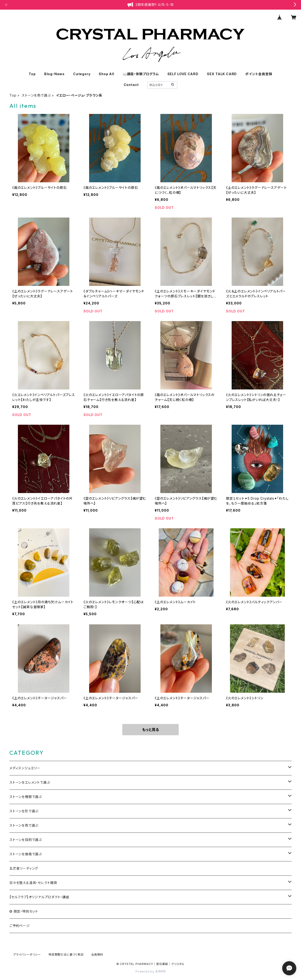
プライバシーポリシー (27, 955)
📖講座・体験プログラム (141, 74)
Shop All (106, 74)
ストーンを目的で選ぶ (26, 840)
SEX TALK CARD (222, 74)
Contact (131, 85)
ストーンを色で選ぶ (36, 95)
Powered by (150, 971)
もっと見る (150, 730)
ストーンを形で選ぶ (24, 811)
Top (32, 74)
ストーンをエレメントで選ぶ (30, 782)
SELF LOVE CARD (183, 74)
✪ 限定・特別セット (24, 911)
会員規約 (97, 955)
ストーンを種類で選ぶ (26, 797)
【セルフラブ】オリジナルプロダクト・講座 (39, 897)
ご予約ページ (20, 926)
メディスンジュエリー (25, 768)
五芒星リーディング (24, 868)
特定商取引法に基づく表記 (66, 955)
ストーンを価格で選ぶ (26, 854)
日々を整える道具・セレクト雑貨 (33, 883)
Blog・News (54, 74)
